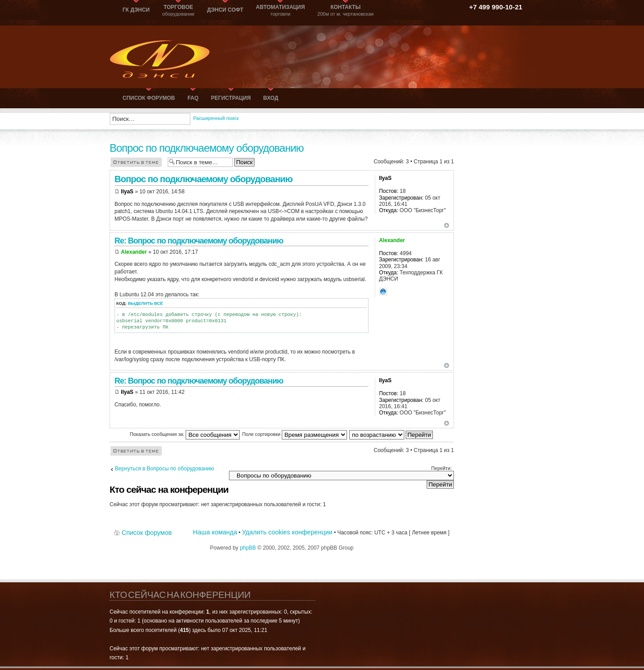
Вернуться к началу (447, 225)
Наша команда (215, 532)
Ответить (136, 162)
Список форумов (147, 533)
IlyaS (127, 192)
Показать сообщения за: (185, 434)
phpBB (248, 548)
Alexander (134, 252)
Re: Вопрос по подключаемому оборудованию (199, 241)
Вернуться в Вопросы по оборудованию (165, 469)
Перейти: (441, 468)
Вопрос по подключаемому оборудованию (207, 148)
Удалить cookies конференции (287, 532)
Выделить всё (146, 303)
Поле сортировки (294, 434)
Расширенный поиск (216, 118)
